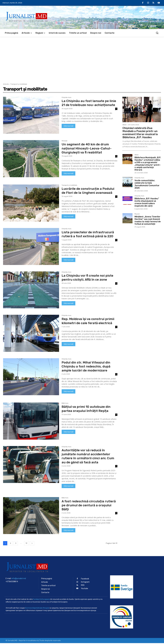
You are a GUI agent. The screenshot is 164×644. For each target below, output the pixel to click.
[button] (157, 33)
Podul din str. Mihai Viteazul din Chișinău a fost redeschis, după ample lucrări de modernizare (87, 367)
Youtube (84, 589)
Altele (124, 125)
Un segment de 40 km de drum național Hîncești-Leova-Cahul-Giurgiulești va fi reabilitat (87, 149)
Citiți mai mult (68, 130)
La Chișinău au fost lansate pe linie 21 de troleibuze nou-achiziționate (86, 105)
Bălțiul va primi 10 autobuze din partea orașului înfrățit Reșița (87, 410)
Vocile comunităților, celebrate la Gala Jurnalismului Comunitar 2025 (147, 184)
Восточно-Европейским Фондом (37, 609)
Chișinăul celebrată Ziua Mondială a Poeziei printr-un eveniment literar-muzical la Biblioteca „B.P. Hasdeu (140, 133)
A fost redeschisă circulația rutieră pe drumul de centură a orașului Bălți (87, 506)
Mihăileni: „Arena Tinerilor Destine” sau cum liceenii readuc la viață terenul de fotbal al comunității (148, 220)
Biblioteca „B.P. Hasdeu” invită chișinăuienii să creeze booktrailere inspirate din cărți (147, 202)
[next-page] (32, 544)
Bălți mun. (65, 404)
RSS (83, 586)
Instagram (85, 583)
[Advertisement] (82, 56)
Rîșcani (137, 214)
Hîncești (64, 142)
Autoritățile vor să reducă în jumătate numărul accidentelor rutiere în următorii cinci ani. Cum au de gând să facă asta (89, 457)
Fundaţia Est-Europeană (41, 600)
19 (26, 544)
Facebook (85, 580)
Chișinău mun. (67, 98)
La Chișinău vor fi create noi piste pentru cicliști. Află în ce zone (89, 278)
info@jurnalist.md (19, 579)
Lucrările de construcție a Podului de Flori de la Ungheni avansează (89, 192)
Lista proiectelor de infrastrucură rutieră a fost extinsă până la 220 (89, 235)
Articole (6, 84)
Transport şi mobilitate (69, 186)
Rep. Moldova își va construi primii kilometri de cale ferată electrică (89, 322)
